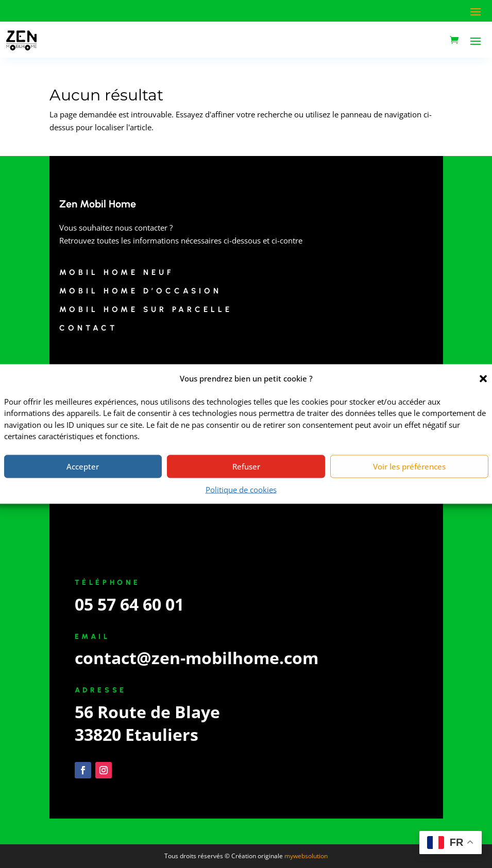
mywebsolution (306, 856)
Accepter (83, 466)
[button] (483, 378)
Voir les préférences (409, 466)
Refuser (246, 466)
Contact (88, 328)
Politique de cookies (241, 489)
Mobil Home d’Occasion (140, 291)
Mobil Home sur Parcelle (146, 309)
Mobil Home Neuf (116, 272)
